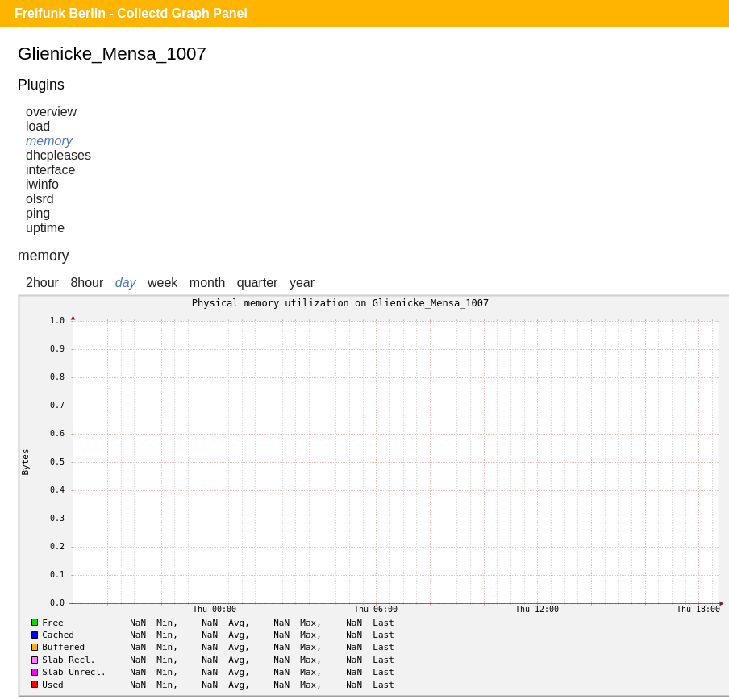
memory (49, 141)
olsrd (40, 199)
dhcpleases (58, 155)
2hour (42, 283)
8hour (87, 283)
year (302, 283)
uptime (45, 228)
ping (38, 213)
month (207, 283)
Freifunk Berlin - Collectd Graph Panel (131, 13)
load (38, 126)
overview (51, 112)
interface (50, 170)
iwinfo (42, 184)
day (126, 283)
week (162, 283)
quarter (258, 283)
